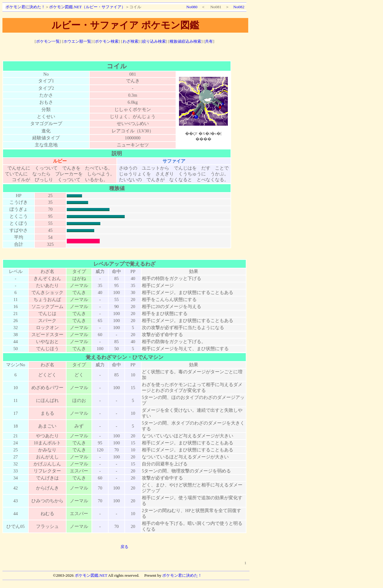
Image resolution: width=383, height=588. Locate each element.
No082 (239, 7)
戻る (124, 547)
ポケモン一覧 (48, 41)
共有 (209, 41)
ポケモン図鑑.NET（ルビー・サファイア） (87, 7)
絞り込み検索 (154, 41)
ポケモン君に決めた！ (25, 7)
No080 (192, 7)
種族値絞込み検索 (185, 41)
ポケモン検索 (107, 41)
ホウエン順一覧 (77, 41)
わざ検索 (131, 41)
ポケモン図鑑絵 (203, 109)
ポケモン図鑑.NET (91, 575)
